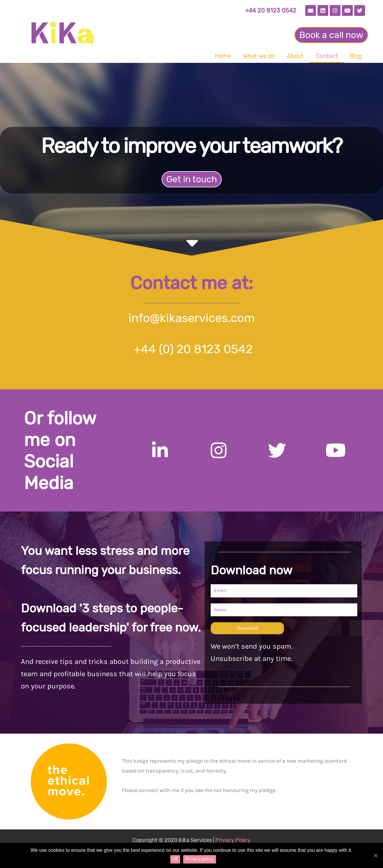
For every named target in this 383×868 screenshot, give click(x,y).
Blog (356, 56)
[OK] (376, 855)
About (295, 56)
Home (223, 56)
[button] (331, 35)
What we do (259, 56)
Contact (327, 56)
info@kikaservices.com (192, 318)
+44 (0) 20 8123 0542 (191, 349)
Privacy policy (200, 859)
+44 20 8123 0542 (271, 10)
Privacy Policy (233, 840)
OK (175, 859)
